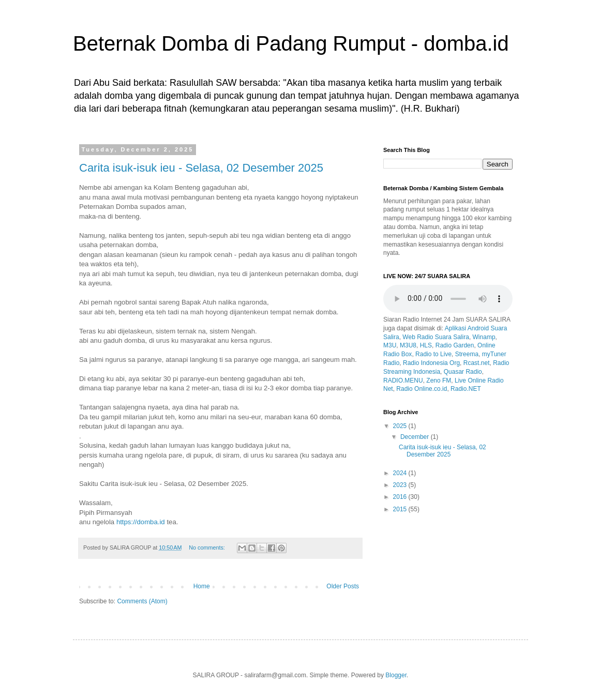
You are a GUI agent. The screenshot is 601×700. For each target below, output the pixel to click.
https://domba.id (141, 522)
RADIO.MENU (403, 381)
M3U (390, 345)
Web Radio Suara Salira (436, 337)
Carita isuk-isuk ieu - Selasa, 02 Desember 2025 (201, 168)
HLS (426, 345)
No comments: (208, 547)
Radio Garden (455, 345)
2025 (401, 426)
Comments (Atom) (142, 601)
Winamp (484, 337)
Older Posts (343, 586)
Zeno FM (439, 381)
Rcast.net (477, 363)
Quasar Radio (463, 372)
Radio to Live (433, 354)
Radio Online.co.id (422, 389)
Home (202, 586)
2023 (401, 485)
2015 (401, 509)
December (416, 437)
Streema (467, 354)
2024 (401, 473)
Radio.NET (466, 389)
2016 (401, 497)
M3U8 (408, 345)
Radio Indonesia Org (431, 363)
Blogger (396, 675)
